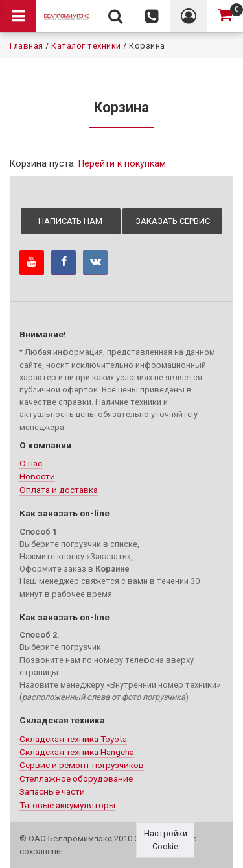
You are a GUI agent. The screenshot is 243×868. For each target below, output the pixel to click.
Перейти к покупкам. (123, 164)
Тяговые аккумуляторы (67, 805)
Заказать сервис (173, 221)
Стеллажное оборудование (76, 778)
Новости (37, 476)
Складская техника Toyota (73, 739)
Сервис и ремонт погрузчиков (82, 765)
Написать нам (70, 221)
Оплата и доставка (59, 490)
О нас (31, 463)
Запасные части (52, 791)
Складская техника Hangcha (77, 752)
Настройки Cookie (166, 839)
